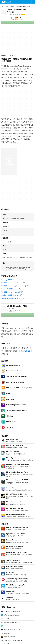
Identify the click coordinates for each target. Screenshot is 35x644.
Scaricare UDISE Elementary (11, 295)
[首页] (2, 6)
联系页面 (27, 351)
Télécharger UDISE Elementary (11, 298)
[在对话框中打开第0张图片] (9, 161)
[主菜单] (33, 2)
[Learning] (12, 6)
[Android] (6, 6)
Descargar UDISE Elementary (11, 280)
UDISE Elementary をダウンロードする (14, 286)
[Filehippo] (6, 2)
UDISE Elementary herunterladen (12, 283)
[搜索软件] (30, 2)
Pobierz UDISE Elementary (10, 289)
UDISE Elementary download (11, 292)
